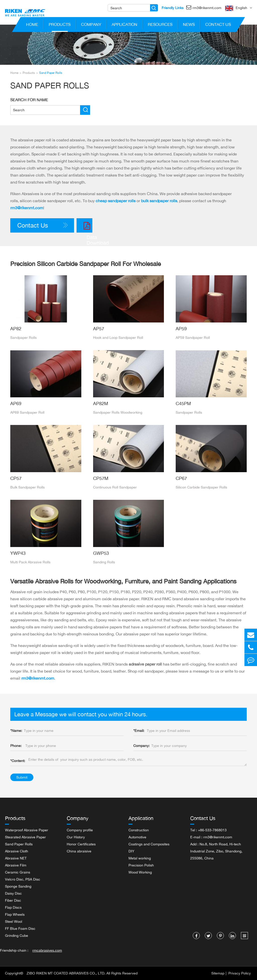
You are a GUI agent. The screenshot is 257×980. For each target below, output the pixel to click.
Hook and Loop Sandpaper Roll (118, 337)
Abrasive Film (16, 865)
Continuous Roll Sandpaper (115, 487)
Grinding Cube (17, 935)
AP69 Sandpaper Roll (27, 412)
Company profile (80, 830)
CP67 (181, 478)
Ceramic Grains (18, 872)
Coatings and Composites (149, 844)
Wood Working (140, 872)
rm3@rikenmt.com (204, 7)
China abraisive (79, 851)
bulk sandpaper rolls (159, 201)
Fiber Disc (13, 900)
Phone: (16, 746)
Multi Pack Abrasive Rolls (30, 562)
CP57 (16, 478)
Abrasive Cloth (17, 851)
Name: (16, 730)
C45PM (183, 403)
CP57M (101, 478)
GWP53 (101, 553)
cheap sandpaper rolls (116, 201)
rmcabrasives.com (47, 950)
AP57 (99, 329)
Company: (141, 746)
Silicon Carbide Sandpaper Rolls (201, 487)
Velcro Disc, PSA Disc (23, 879)
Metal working (140, 858)
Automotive (137, 837)
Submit (22, 777)
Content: (18, 761)
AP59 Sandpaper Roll (193, 337)
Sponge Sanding (18, 886)
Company (91, 25)
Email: (139, 730)
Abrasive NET (16, 858)
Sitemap (218, 973)
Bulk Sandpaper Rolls (27, 487)
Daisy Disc (13, 893)
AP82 (16, 329)
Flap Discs (13, 907)
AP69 (16, 403)
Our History (76, 837)
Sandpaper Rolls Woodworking (118, 412)
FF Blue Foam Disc (20, 928)
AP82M (101, 403)
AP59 (181, 329)
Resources (160, 25)
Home (32, 25)
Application (124, 25)
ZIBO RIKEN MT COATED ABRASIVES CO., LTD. (66, 973)
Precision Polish (141, 865)
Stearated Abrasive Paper (25, 837)
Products (60, 25)
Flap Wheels (15, 914)
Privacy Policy (240, 973)
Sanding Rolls (104, 562)
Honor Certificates (81, 844)
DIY (131, 851)
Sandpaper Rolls (23, 337)
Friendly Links (173, 8)
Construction (139, 830)
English (241, 8)
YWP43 (18, 553)
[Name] (154, 8)
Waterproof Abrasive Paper (27, 830)
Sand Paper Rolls (51, 73)
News (189, 25)
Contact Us (218, 25)
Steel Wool (14, 921)
